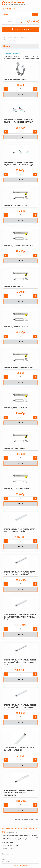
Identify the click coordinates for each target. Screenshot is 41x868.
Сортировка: (8, 57)
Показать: (26, 57)
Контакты (4, 851)
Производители (7, 857)
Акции (3, 859)
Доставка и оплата (7, 849)
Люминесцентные (19, 38)
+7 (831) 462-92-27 (10, 8)
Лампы (10, 38)
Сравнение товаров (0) (13, 53)
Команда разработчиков (21, 866)
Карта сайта (5, 861)
